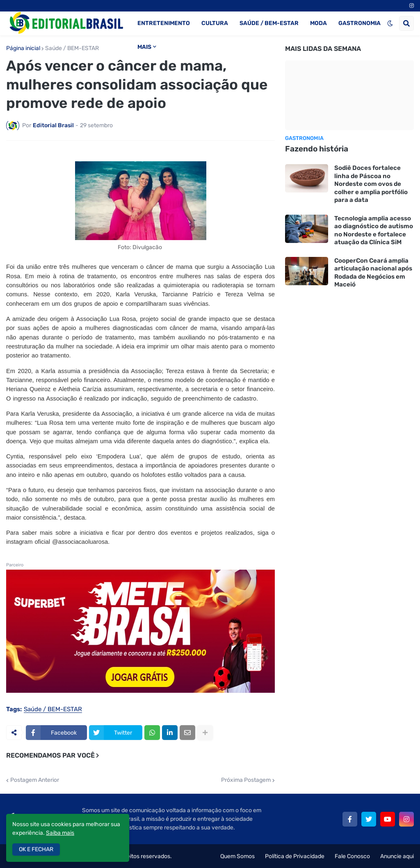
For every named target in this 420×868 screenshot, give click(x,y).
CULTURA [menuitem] (215, 23)
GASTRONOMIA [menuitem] (360, 23)
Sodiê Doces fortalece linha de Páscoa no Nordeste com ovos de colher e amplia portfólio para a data (371, 184)
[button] (390, 23)
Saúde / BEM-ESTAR (72, 48)
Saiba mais (60, 833)
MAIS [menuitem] (144, 47)
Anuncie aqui (397, 856)
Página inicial (23, 48)
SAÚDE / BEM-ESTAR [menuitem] (269, 23)
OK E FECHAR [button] (36, 849)
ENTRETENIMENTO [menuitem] (164, 23)
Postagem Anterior (35, 780)
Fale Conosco (352, 856)
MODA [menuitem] (318, 23)
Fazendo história (317, 149)
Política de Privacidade (295, 856)
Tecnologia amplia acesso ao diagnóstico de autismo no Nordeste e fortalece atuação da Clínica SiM (374, 230)
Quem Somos (237, 856)
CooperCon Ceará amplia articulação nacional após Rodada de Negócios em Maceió (373, 273)
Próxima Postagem (246, 780)
